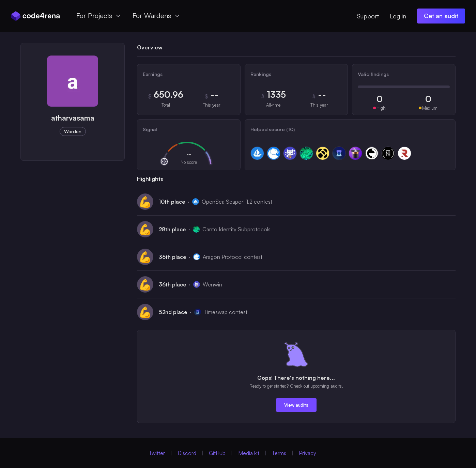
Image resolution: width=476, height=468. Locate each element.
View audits (296, 405)
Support (368, 16)
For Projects (99, 15)
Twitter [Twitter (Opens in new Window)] (157, 453)
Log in (398, 16)
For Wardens (157, 15)
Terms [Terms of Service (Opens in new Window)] (279, 453)
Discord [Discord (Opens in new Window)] (187, 453)
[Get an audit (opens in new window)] (441, 16)
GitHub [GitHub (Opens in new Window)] (217, 453)
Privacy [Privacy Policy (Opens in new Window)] (308, 453)
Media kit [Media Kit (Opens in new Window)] (249, 453)
